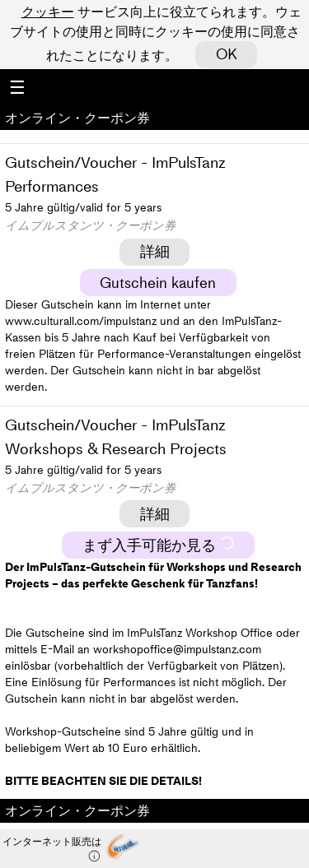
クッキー (48, 12)
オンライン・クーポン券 (77, 118)
